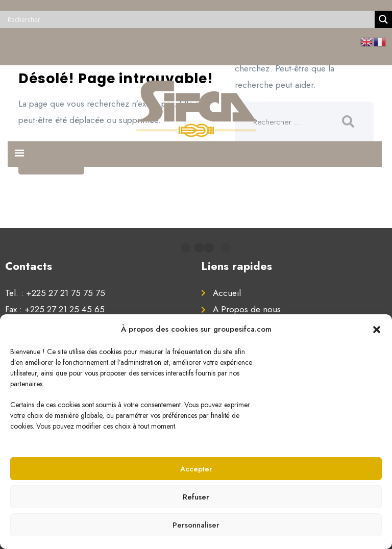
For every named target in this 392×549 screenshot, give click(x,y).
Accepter (196, 469)
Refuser (196, 497)
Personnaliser (196, 525)
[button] (377, 329)
